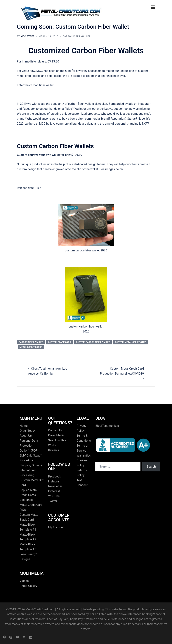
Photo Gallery (28, 586)
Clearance (26, 500)
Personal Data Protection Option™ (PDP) (29, 446)
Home (24, 426)
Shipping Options (31, 465)
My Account (56, 527)
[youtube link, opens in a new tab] (18, 637)
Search (151, 467)
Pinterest (54, 491)
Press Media (56, 435)
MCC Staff (27, 36)
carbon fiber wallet (77, 36)
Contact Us (55, 430)
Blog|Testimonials (107, 426)
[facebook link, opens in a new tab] (4, 637)
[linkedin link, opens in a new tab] (31, 637)
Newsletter (55, 486)
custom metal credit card (131, 342)
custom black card (60, 342)
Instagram (55, 481)
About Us (26, 436)
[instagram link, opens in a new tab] (11, 637)
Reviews (54, 450)
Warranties (84, 456)
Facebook (54, 476)
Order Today (28, 431)
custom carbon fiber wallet (93, 342)
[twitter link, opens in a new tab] (24, 637)
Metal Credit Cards (31, 347)
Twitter (53, 501)
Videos (24, 581)
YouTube (54, 496)
